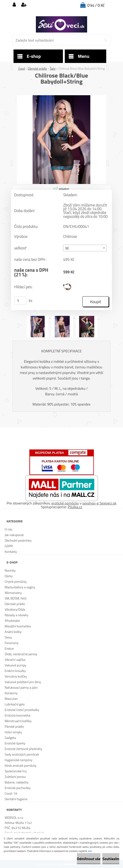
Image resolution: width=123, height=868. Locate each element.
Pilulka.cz (75, 507)
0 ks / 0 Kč (96, 5)
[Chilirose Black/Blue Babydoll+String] (61, 97)
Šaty (53, 69)
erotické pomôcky (65, 503)
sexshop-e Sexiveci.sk (99, 503)
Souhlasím (111, 859)
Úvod (21, 69)
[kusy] (20, 301)
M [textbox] (67, 248)
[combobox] (85, 248)
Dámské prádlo (37, 69)
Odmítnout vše (89, 859)
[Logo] (61, 24)
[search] (106, 40)
